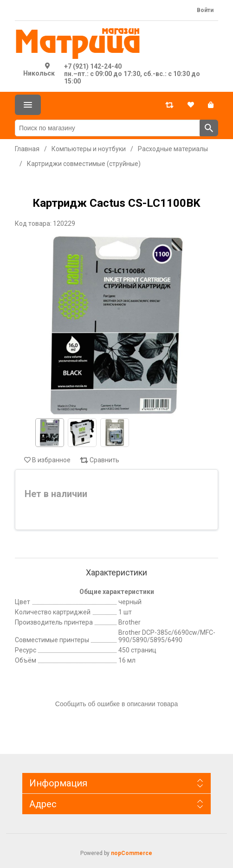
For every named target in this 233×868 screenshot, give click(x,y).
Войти (205, 10)
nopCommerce (132, 853)
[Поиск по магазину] (107, 128)
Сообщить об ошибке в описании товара (116, 704)
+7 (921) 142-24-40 (93, 66)
